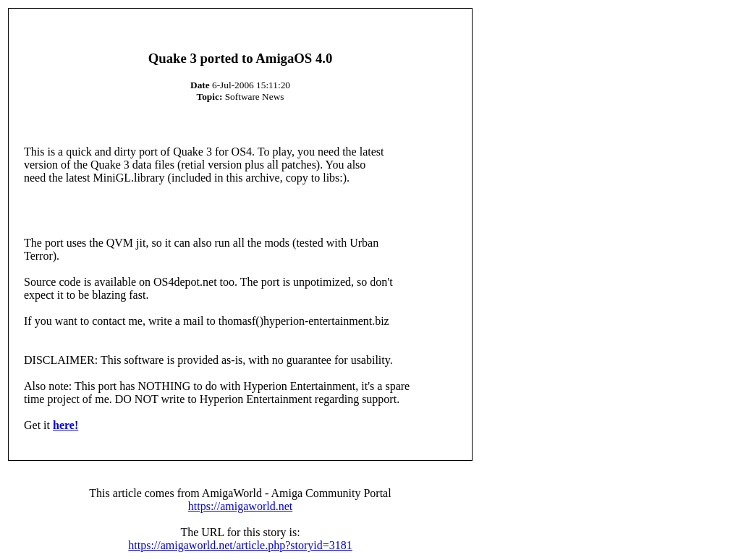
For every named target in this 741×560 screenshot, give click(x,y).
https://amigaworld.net (240, 506)
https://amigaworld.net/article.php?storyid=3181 (240, 545)
